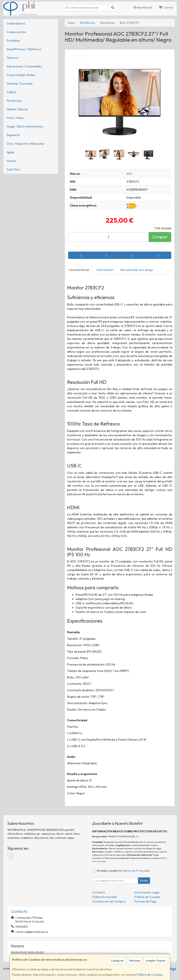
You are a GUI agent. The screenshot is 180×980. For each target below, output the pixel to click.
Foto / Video (15, 118)
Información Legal (147, 892)
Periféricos (14, 101)
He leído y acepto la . (123, 871)
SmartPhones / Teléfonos (24, 49)
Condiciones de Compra (109, 901)
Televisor (13, 58)
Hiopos (11, 161)
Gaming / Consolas (20, 84)
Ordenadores (16, 23)
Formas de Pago (146, 901)
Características (79, 270)
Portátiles (13, 41)
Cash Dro (13, 169)
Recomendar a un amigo (137, 270)
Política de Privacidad (136, 871)
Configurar (117, 961)
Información (105, 270)
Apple (10, 152)
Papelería (13, 135)
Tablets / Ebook (17, 109)
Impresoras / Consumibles (24, 66)
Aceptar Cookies (156, 961)
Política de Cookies (149, 975)
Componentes (16, 32)
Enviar (144, 880)
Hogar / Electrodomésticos (25, 126)
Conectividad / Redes (21, 75)
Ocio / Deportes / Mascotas (25, 144)
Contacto (99, 892)
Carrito (166, 8)
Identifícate (143, 8)
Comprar (160, 237)
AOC (130, 174)
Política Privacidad (104, 897)
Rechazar (135, 961)
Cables (11, 92)
